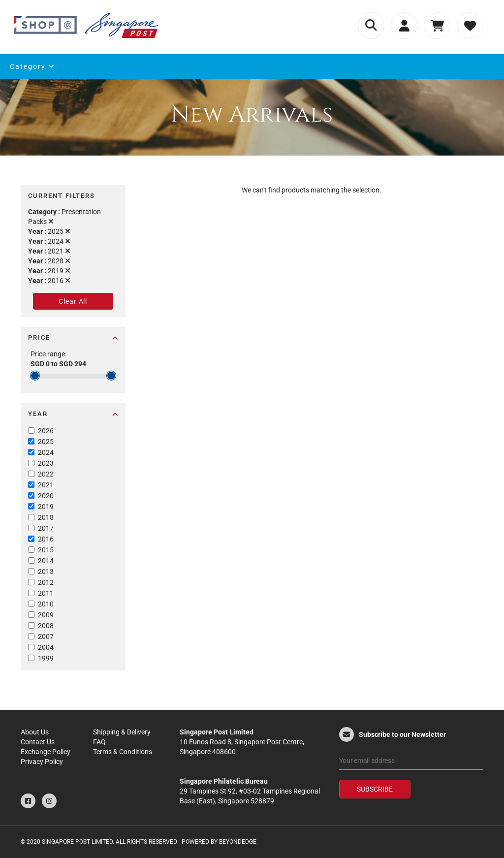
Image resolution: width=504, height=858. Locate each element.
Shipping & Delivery (122, 732)
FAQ (99, 742)
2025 (46, 442)
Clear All (73, 301)
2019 (46, 507)
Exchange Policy (46, 752)
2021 (46, 485)
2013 (46, 572)
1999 (46, 658)
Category (32, 66)
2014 (46, 561)
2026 (46, 431)
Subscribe (375, 789)
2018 (46, 517)
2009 (46, 615)
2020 (46, 496)
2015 (46, 550)
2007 (46, 636)
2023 (46, 463)
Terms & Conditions (123, 752)
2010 (46, 604)
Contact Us (38, 742)
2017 (46, 528)
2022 (46, 474)
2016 (46, 539)
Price (73, 337)
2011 (46, 593)
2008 (46, 626)
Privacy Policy (42, 762)
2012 (46, 582)
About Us (35, 732)
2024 (46, 452)
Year (73, 414)
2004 (46, 647)
